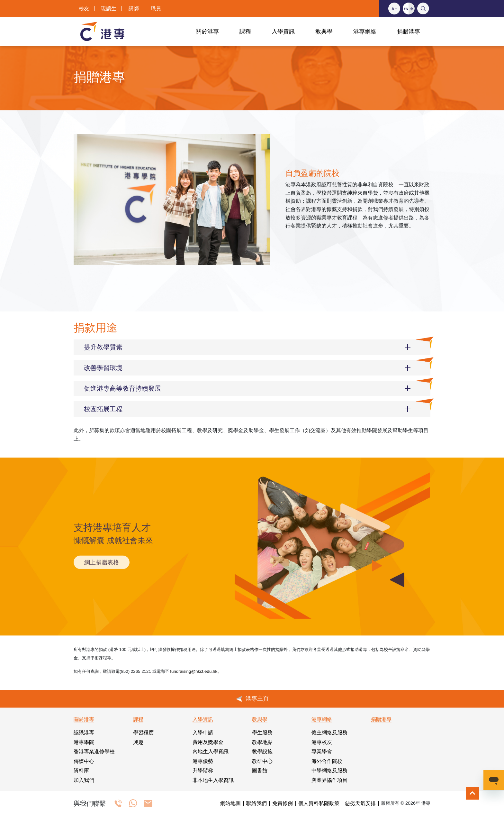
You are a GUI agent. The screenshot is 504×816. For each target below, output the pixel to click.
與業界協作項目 (329, 780)
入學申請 (203, 733)
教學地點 (262, 742)
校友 (84, 9)
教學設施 (262, 751)
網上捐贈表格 (102, 557)
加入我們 (84, 780)
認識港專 (84, 733)
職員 (156, 9)
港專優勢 (203, 761)
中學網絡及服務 (329, 770)
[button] (252, 347)
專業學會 (322, 751)
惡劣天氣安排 (360, 803)
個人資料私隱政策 (319, 803)
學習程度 (143, 733)
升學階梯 (203, 770)
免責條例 (283, 803)
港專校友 (322, 742)
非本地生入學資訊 (213, 780)
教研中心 (262, 761)
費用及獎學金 (208, 742)
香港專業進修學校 (94, 751)
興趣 (138, 742)
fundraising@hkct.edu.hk (194, 671)
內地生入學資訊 (211, 751)
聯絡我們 (256, 803)
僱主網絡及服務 (329, 733)
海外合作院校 (327, 761)
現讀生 (109, 9)
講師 (134, 9)
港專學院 (84, 742)
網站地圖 (230, 803)
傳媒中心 (84, 761)
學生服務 (262, 733)
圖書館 (260, 770)
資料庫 (81, 770)
